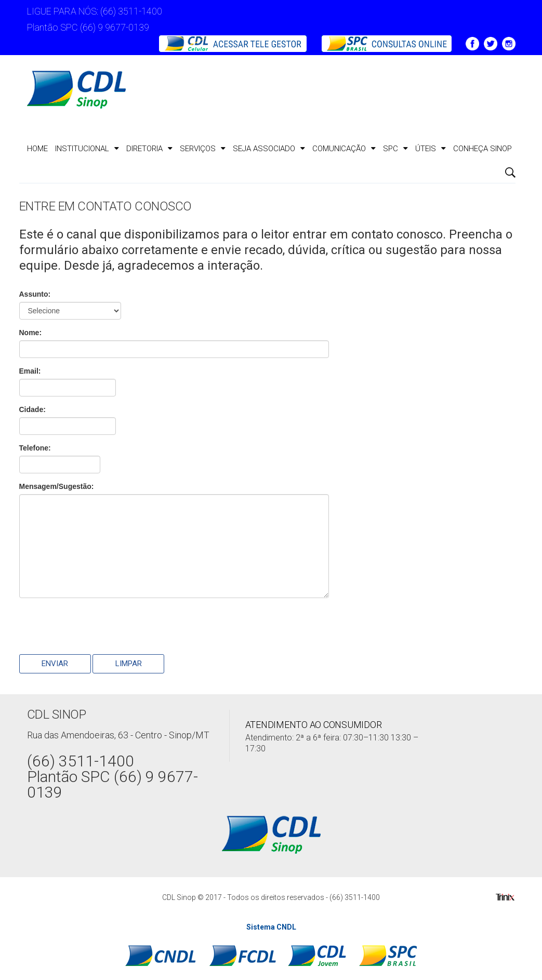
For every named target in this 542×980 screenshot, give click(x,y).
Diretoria (149, 149)
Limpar (129, 664)
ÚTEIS (431, 149)
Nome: (31, 333)
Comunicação (344, 149)
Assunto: (35, 294)
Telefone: (35, 448)
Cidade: (32, 409)
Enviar (55, 664)
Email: (30, 371)
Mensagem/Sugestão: (57, 486)
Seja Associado (269, 149)
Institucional (87, 149)
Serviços (203, 149)
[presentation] (98, 626)
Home (37, 149)
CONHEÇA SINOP (482, 149)
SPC (395, 149)
